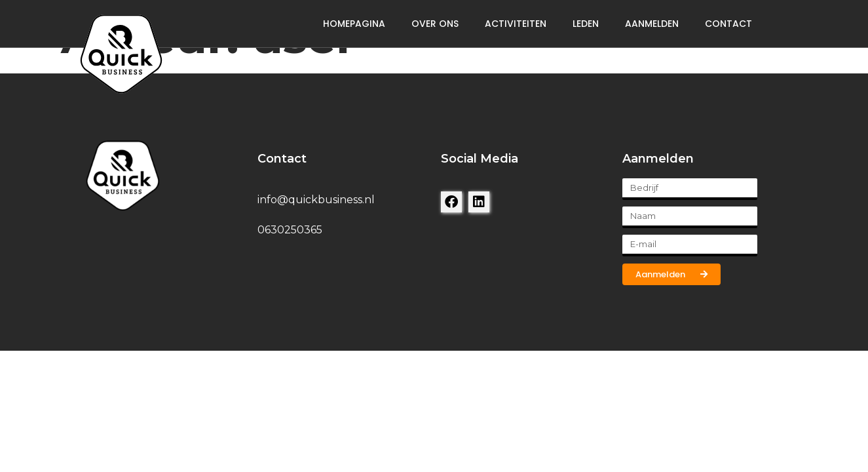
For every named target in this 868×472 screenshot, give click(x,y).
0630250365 (290, 230)
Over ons (435, 24)
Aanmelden (652, 24)
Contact (728, 24)
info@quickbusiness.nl (316, 200)
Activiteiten (516, 24)
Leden (586, 24)
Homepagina (354, 24)
